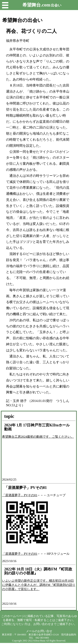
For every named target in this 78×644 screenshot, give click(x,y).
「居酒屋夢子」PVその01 (20, 495)
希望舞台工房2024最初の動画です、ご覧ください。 (38, 437)
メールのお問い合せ (39, 631)
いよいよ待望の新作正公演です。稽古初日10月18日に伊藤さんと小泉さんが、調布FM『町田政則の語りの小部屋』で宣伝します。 (39, 585)
